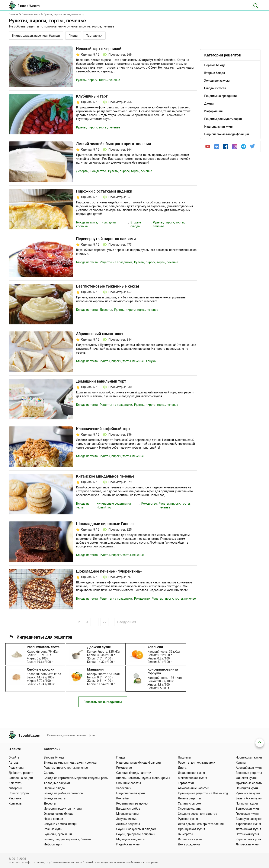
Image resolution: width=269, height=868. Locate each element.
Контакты (16, 803)
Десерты (82, 171)
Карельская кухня (248, 839)
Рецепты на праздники (116, 262)
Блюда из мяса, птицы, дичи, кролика (70, 763)
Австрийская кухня (249, 768)
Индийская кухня (128, 844)
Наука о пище (53, 819)
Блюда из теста (87, 262)
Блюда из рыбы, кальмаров (63, 793)
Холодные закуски (57, 783)
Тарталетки (94, 36)
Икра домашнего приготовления (201, 824)
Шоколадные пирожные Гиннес (105, 524)
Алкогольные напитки (193, 788)
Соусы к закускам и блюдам (136, 829)
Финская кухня (246, 778)
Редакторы (17, 768)
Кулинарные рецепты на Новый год (203, 793)
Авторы (14, 763)
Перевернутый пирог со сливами (106, 239)
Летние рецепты (189, 798)
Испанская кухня (190, 839)
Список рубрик (19, 793)
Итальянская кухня (191, 773)
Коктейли (123, 798)
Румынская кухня (248, 793)
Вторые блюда (54, 757)
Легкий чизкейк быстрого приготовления (114, 144)
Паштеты (184, 757)
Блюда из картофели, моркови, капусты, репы (76, 778)
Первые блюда (54, 788)
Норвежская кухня (249, 757)
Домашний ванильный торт (101, 381)
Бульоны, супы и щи (58, 834)
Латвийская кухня (248, 829)
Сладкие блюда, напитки (134, 773)
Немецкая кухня (247, 788)
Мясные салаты (127, 814)
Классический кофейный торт (103, 429)
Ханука (151, 361)
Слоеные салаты (190, 809)
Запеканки (124, 788)
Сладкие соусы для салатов (198, 814)
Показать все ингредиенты (103, 706)
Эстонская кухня (247, 834)
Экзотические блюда (59, 814)
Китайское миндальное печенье (105, 476)
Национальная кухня (131, 793)
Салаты (49, 773)
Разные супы (53, 829)
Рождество (98, 171)
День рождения (189, 844)
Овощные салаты (129, 783)
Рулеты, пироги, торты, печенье (98, 80)
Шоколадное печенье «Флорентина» (109, 571)
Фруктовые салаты (249, 783)
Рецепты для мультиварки (197, 763)
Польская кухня (247, 803)
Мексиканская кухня (192, 778)
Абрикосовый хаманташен (100, 334)
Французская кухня (191, 829)
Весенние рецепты (249, 773)
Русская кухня (188, 819)
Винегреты (185, 834)
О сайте (14, 757)
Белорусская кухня (249, 819)
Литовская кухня (248, 844)
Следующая (126, 622)
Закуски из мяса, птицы (60, 824)
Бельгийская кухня (249, 798)
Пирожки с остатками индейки (104, 191)
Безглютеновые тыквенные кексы (108, 286)
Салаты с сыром (190, 803)
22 (105, 622)
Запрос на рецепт (21, 778)
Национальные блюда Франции (139, 763)
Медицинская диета (130, 839)
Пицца (73, 36)
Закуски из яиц (127, 819)
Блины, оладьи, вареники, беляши (36, 36)
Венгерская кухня (248, 809)
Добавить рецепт (21, 773)
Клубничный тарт (92, 96)
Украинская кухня (248, 824)
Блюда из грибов (128, 809)
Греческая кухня (247, 814)
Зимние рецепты (128, 824)
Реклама (15, 798)
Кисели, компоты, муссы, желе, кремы (143, 778)
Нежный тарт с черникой (99, 49)
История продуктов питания (63, 809)
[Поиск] (256, 6)
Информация (53, 844)
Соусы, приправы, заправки (136, 834)
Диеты (183, 768)
